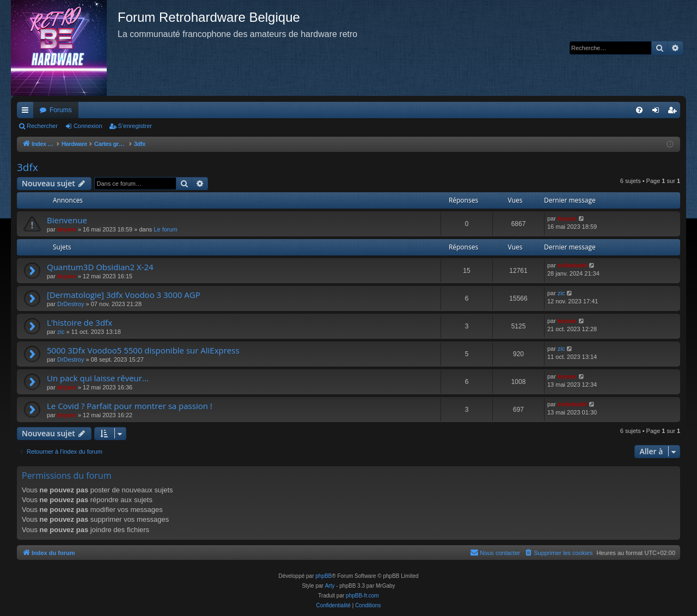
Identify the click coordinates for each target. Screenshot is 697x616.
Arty (330, 586)
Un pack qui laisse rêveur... (98, 378)
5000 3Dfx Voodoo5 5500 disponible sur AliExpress (143, 350)
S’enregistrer (135, 126)
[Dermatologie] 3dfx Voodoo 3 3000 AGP (124, 295)
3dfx (27, 167)
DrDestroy (71, 304)
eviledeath (572, 265)
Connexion (88, 126)
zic (561, 293)
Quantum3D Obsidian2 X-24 (100, 267)
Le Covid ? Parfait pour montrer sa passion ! (130, 406)
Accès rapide (27, 112)
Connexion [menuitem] (658, 112)
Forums (61, 110)
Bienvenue (67, 220)
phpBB (323, 576)
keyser (67, 229)
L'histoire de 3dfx (80, 322)
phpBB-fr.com (362, 596)
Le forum (165, 229)
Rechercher (42, 126)
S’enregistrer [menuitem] (674, 112)
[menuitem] (639, 110)
